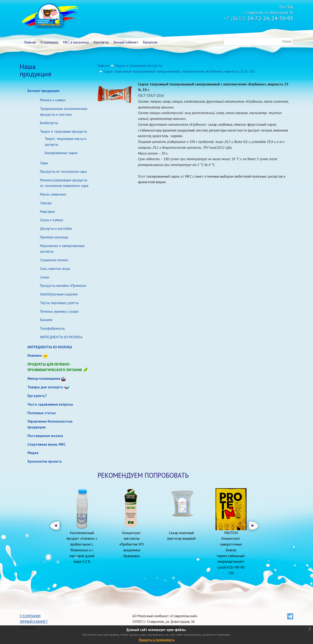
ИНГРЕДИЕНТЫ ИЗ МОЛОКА (61, 337)
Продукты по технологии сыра (63, 171)
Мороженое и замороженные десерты (62, 249)
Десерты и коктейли (56, 229)
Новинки (35, 355)
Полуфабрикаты (52, 328)
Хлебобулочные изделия (59, 294)
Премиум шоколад (54, 237)
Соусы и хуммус (52, 220)
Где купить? (37, 396)
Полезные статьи (42, 413)
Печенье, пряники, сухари (59, 311)
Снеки (45, 277)
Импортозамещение (44, 378)
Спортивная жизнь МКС (47, 444)
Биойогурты (49, 123)
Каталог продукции (43, 91)
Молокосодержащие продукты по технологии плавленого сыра (64, 183)
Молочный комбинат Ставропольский (50, 16)
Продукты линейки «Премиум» (63, 286)
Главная (30, 42)
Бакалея (46, 320)
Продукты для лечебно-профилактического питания (58, 368)
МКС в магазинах (76, 42)
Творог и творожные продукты (63, 131)
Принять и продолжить (157, 640)
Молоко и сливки (53, 100)
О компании (49, 42)
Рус (282, 7)
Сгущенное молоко (54, 260)
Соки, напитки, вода (55, 269)
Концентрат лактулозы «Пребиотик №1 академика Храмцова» (132, 544)
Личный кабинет (126, 42)
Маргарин (47, 212)
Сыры (44, 163)
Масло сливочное (53, 194)
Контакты (101, 42)
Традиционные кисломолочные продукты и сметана (64, 112)
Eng (291, 7)
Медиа (33, 453)
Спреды (46, 203)
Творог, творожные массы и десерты (66, 142)
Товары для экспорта (45, 387)
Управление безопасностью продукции (50, 424)
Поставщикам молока (45, 436)
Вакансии (150, 42)
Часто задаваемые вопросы (50, 404)
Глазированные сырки (61, 153)
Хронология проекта (45, 461)
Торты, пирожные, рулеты (59, 303)
